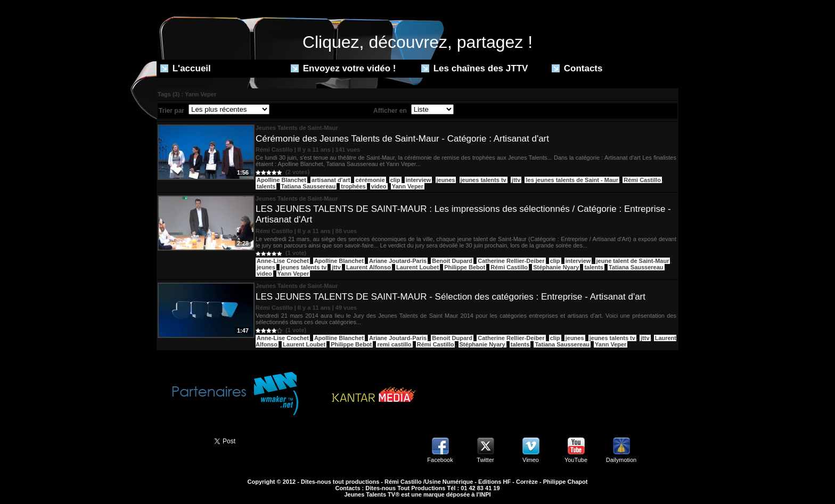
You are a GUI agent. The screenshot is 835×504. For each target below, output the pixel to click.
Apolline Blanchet (281, 180)
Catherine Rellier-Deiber (511, 261)
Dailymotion (621, 460)
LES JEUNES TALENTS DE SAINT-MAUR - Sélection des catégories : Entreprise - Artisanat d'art (451, 297)
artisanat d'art (331, 180)
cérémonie (370, 180)
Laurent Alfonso (369, 267)
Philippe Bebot (465, 267)
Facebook (440, 460)
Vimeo (531, 460)
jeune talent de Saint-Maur (633, 261)
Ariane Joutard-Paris (398, 261)
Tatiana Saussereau (309, 186)
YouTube (576, 460)
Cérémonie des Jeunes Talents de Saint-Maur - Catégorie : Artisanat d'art (402, 139)
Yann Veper (408, 186)
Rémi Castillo (642, 180)
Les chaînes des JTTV (474, 68)
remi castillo (394, 344)
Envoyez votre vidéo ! (343, 68)
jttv (516, 180)
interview (419, 180)
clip (395, 180)
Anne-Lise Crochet (283, 261)
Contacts (577, 68)
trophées (353, 186)
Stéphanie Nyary (556, 267)
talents (266, 186)
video (379, 186)
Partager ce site (181, 440)
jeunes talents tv (484, 180)
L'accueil (186, 68)
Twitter (485, 460)
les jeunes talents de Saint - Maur (572, 180)
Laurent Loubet (418, 267)
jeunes (446, 180)
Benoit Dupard (452, 261)
